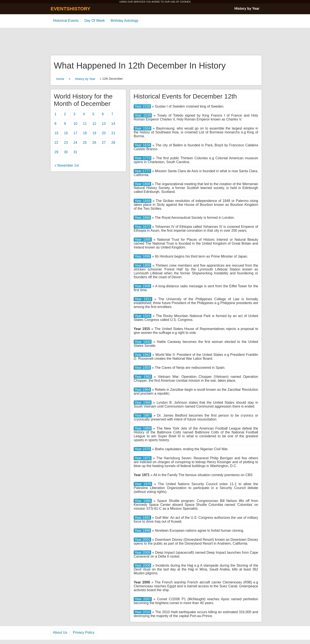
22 (56, 143)
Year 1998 (142, 531)
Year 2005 (142, 553)
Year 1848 (143, 201)
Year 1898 (142, 256)
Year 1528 (142, 106)
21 (113, 133)
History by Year (247, 9)
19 (94, 133)
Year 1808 (142, 184)
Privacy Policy (84, 632)
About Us (60, 632)
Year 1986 (143, 501)
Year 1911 (143, 299)
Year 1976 (143, 484)
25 (85, 143)
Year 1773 (143, 158)
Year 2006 (142, 565)
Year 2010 (142, 612)
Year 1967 (143, 415)
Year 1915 (143, 316)
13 (104, 124)
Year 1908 (142, 286)
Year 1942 (142, 355)
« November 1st (67, 165)
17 (75, 133)
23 (66, 143)
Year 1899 (142, 265)
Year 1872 (142, 227)
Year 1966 (143, 402)
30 (66, 152)
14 (113, 124)
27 (104, 143)
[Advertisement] (155, 42)
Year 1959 (142, 368)
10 (75, 124)
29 (56, 152)
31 (75, 152)
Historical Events (66, 21)
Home (60, 79)
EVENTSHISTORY (71, 9)
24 (75, 143)
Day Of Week (95, 21)
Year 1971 (143, 458)
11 (85, 124)
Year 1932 (143, 342)
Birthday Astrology (125, 21)
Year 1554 (143, 128)
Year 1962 (143, 377)
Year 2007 (143, 599)
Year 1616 (142, 145)
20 (104, 133)
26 (94, 143)
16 (66, 133)
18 (85, 133)
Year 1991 (142, 518)
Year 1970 (142, 449)
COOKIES (185, 2)
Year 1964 (142, 390)
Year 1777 (142, 171)
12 (94, 124)
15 (56, 133)
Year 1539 (143, 115)
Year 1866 (142, 218)
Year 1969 (143, 428)
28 (113, 143)
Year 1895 (143, 240)
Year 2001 (142, 540)
